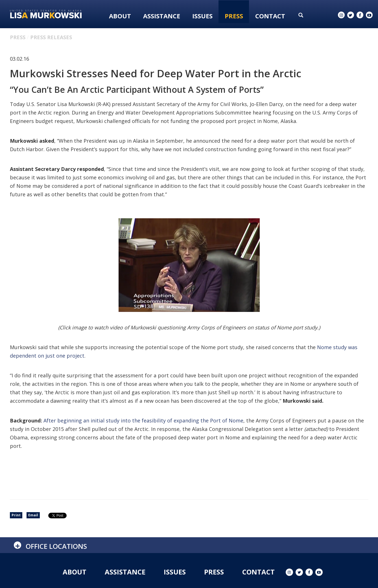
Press (234, 16)
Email (33, 515)
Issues (202, 16)
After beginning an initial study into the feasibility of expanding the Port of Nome (143, 420)
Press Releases (51, 37)
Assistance (162, 16)
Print (16, 515)
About (120, 16)
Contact (270, 16)
